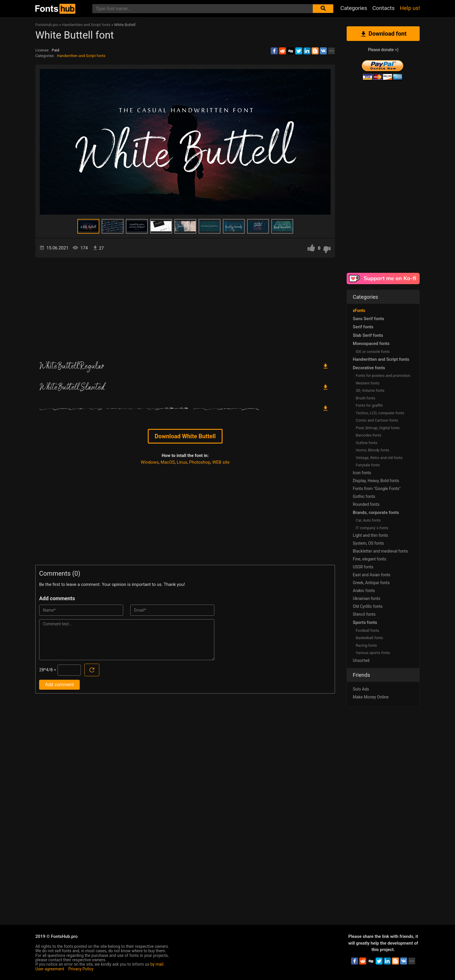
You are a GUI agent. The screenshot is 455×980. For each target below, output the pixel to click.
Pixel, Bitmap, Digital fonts (378, 428)
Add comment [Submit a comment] (59, 685)
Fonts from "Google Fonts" (377, 489)
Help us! (410, 8)
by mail (157, 964)
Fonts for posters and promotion (383, 376)
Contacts (383, 8)
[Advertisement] (185, 307)
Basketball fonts (369, 638)
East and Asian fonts (372, 575)
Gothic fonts (364, 496)
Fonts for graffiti (369, 405)
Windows (150, 462)
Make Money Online (371, 697)
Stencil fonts (364, 614)
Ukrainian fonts (367, 598)
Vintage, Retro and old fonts (379, 458)
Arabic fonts (364, 591)
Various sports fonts (373, 653)
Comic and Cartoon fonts (377, 420)
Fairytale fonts (368, 465)
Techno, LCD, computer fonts (380, 413)
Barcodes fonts (369, 435)
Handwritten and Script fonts (81, 56)
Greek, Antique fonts (371, 583)
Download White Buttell (185, 436)
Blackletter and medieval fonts (380, 551)
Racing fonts (366, 645)
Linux (182, 462)
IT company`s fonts (372, 528)
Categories (354, 8)
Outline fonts (367, 443)
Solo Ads (361, 689)
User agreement (50, 969)
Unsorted (361, 660)
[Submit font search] (323, 9)
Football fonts (367, 630)
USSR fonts (363, 567)
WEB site (221, 462)
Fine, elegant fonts (369, 559)
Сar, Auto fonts (368, 520)
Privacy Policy (81, 969)
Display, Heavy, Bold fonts (376, 481)
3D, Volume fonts (370, 390)
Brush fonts (365, 398)
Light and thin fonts (370, 535)
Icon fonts (362, 473)
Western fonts (368, 383)
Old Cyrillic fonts (368, 606)
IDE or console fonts (373, 352)
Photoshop (200, 462)
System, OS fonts (368, 543)
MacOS (168, 462)
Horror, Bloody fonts (372, 450)
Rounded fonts (366, 504)
